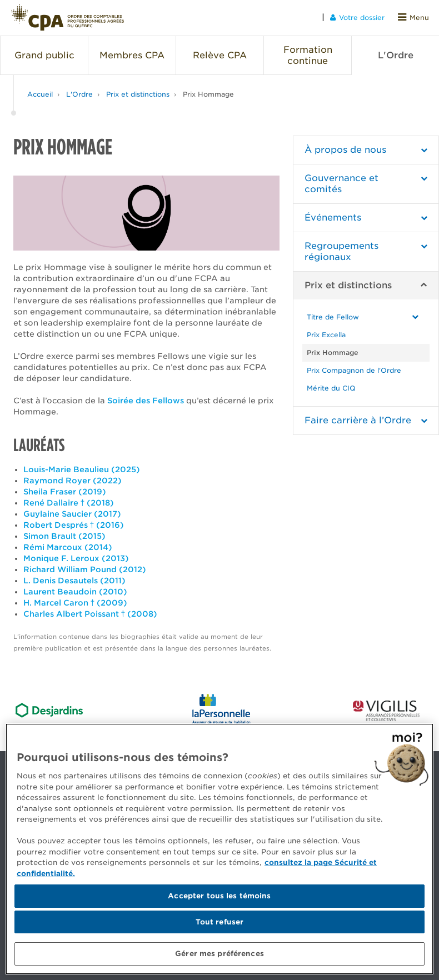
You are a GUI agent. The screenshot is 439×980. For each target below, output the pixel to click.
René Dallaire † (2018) (69, 503)
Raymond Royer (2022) (73, 481)
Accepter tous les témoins (219, 896)
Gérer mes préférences (219, 954)
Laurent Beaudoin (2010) (75, 592)
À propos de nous (345, 150)
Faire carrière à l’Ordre (358, 420)
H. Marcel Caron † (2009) (76, 603)
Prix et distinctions (138, 94)
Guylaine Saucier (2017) (72, 514)
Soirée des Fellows (146, 401)
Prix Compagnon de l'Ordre (354, 370)
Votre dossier (357, 17)
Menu (413, 17)
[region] (219, 849)
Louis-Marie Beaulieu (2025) (82, 469)
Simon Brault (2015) (64, 536)
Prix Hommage (208, 94)
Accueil (40, 94)
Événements (333, 217)
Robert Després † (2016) (74, 525)
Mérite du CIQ (331, 388)
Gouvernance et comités (341, 184)
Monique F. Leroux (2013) (76, 558)
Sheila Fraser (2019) (65, 492)
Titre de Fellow (333, 317)
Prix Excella (326, 335)
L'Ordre (79, 94)
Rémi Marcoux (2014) (68, 547)
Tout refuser (220, 922)
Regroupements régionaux (341, 251)
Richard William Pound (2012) (85, 569)
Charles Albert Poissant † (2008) (91, 614)
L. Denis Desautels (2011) (74, 581)
